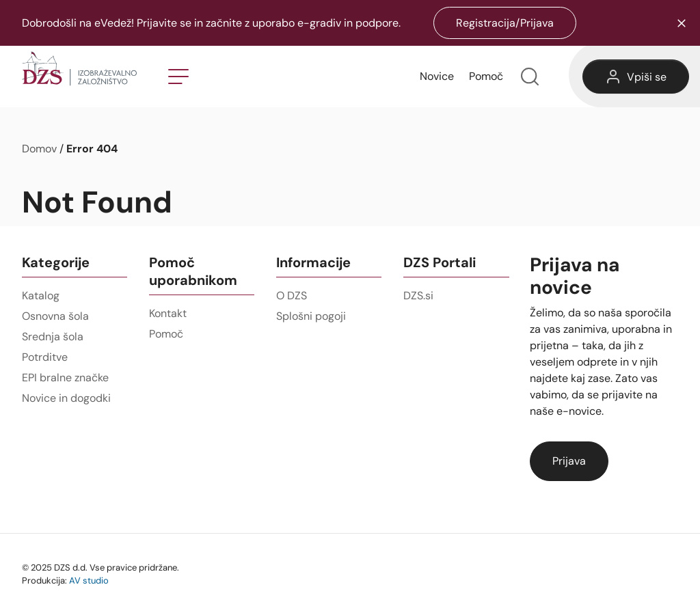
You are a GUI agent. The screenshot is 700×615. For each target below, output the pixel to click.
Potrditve (45, 357)
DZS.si (418, 296)
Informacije (313, 262)
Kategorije (56, 262)
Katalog (41, 296)
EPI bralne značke (65, 378)
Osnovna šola (55, 316)
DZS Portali (440, 262)
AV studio (89, 580)
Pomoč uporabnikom (193, 271)
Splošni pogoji (311, 316)
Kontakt (168, 313)
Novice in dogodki (66, 398)
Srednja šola (53, 337)
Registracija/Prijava (505, 23)
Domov (39, 149)
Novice (437, 76)
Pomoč (486, 76)
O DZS (292, 296)
